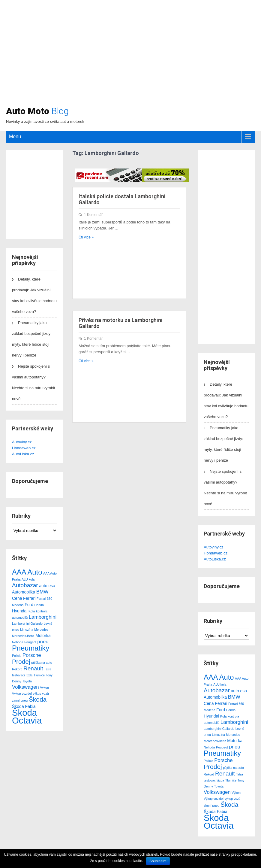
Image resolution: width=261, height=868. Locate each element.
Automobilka (24, 592)
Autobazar (25, 585)
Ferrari (29, 598)
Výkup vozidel (22, 693)
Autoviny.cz (22, 442)
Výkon (44, 687)
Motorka (43, 636)
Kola (32, 611)
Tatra (48, 669)
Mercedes (41, 630)
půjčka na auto (42, 663)
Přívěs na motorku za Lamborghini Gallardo (121, 323)
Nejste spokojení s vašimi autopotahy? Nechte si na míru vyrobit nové (34, 382)
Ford (29, 605)
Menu (15, 137)
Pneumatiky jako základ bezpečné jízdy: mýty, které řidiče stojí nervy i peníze (32, 339)
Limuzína (27, 630)
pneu (43, 642)
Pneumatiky (31, 648)
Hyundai (20, 611)
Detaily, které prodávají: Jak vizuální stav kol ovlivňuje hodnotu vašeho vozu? (34, 295)
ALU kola (28, 579)
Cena (17, 598)
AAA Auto (27, 572)
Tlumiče (39, 675)
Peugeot (30, 642)
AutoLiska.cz (23, 454)
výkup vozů (41, 693)
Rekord (17, 669)
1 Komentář (93, 215)
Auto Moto (37, 111)
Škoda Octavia (27, 716)
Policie (17, 656)
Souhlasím (158, 861)
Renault (33, 668)
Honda (39, 605)
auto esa (47, 586)
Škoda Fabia (24, 706)
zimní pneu (20, 700)
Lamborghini (43, 617)
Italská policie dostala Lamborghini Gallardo (122, 199)
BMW (42, 592)
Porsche (32, 655)
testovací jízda (22, 675)
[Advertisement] (164, 56)
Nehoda (18, 642)
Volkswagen (25, 687)
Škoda (38, 699)
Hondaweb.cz (24, 448)
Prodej (21, 662)
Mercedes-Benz (23, 636)
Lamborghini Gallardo (27, 624)
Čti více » (86, 237)
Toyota (27, 681)
